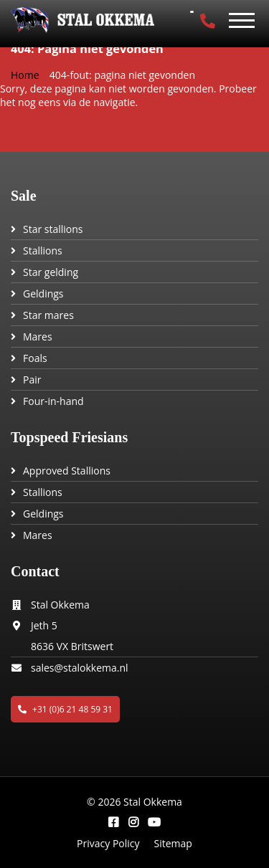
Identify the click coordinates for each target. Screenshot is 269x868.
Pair (32, 380)
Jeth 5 (44, 625)
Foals (35, 358)
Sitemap (173, 843)
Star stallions (53, 229)
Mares (38, 337)
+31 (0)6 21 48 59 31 (65, 709)
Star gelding (51, 272)
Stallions (43, 251)
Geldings (43, 294)
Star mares (48, 315)
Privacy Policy (108, 843)
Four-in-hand (53, 401)
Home (25, 75)
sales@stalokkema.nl (80, 668)
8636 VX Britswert (72, 646)
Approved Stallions (67, 471)
